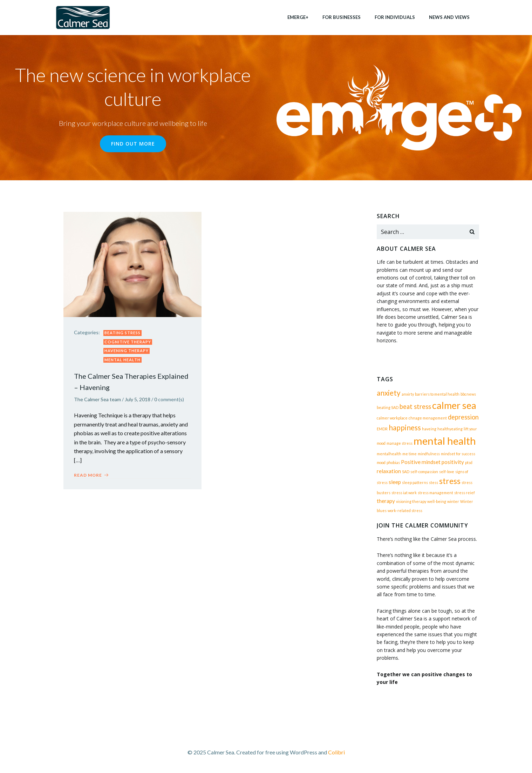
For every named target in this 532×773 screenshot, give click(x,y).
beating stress (122, 333)
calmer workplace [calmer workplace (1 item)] (392, 418)
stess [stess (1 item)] (434, 482)
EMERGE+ (298, 17)
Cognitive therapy (128, 342)
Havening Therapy (127, 351)
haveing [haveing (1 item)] (429, 429)
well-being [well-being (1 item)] (437, 501)
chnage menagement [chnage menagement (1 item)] (428, 418)
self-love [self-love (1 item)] (447, 472)
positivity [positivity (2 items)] (453, 462)
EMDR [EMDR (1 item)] (382, 429)
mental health (122, 360)
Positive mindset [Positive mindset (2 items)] (421, 462)
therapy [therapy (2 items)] (386, 501)
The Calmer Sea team (97, 399)
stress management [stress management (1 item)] (435, 493)
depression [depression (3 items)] (463, 417)
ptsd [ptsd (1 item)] (469, 462)
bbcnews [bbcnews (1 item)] (468, 394)
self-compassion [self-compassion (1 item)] (424, 472)
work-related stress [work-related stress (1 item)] (405, 510)
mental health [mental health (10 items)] (445, 441)
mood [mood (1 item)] (381, 462)
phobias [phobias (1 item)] (393, 462)
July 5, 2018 (138, 399)
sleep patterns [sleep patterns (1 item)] (415, 482)
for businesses (342, 17)
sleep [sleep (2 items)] (395, 482)
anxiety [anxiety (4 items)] (389, 393)
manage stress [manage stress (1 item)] (400, 443)
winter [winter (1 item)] (453, 501)
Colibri (336, 752)
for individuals (395, 17)
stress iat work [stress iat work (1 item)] (404, 493)
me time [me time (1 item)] (410, 454)
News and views (449, 17)
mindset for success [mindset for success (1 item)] (458, 454)
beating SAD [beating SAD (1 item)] (388, 407)
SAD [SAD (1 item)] (406, 472)
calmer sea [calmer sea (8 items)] (454, 405)
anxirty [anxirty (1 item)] (408, 394)
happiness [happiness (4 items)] (405, 428)
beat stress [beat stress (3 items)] (415, 406)
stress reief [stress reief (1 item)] (465, 493)
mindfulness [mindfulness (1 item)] (429, 454)
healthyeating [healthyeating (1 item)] (450, 429)
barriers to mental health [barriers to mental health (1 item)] (437, 394)
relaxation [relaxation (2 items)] (389, 471)
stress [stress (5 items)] (450, 481)
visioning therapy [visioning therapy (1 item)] (411, 501)
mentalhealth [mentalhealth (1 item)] (389, 454)
